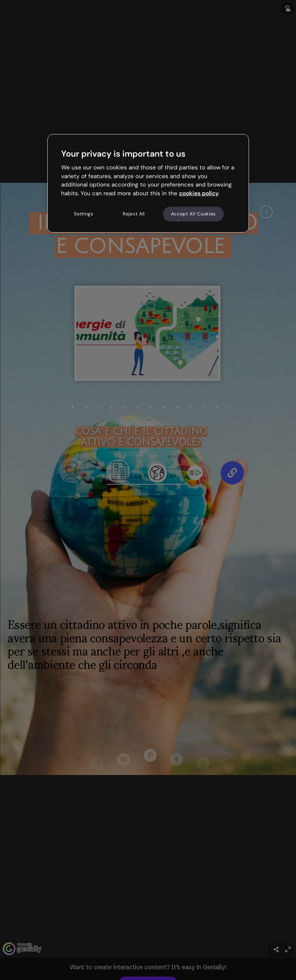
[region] (148, 183)
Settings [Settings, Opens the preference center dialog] (84, 214)
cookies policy (199, 193)
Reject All (134, 214)
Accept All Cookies (194, 214)
